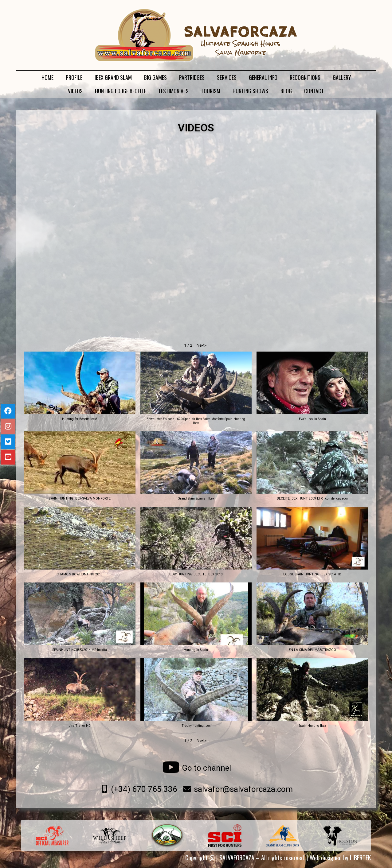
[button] (202, 345)
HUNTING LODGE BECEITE (120, 91)
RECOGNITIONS (305, 77)
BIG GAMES (155, 77)
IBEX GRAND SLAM (113, 77)
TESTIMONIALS (173, 91)
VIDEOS (75, 91)
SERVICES (227, 77)
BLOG (286, 91)
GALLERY (342, 77)
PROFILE (74, 77)
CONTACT (314, 91)
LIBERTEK (361, 858)
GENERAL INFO (263, 77)
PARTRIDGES (192, 77)
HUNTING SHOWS (250, 91)
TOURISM (211, 91)
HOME (47, 77)
